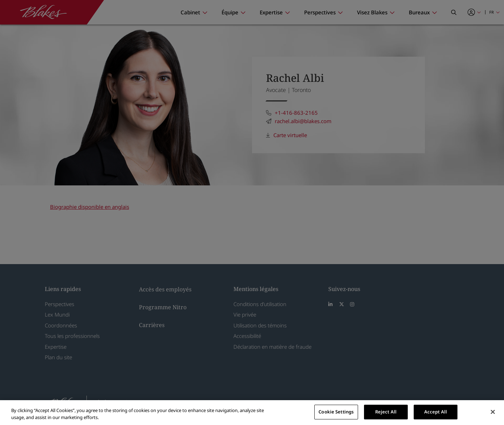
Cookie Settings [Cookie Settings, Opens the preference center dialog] (336, 412)
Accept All (436, 412)
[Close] (493, 412)
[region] (252, 413)
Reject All (386, 412)
